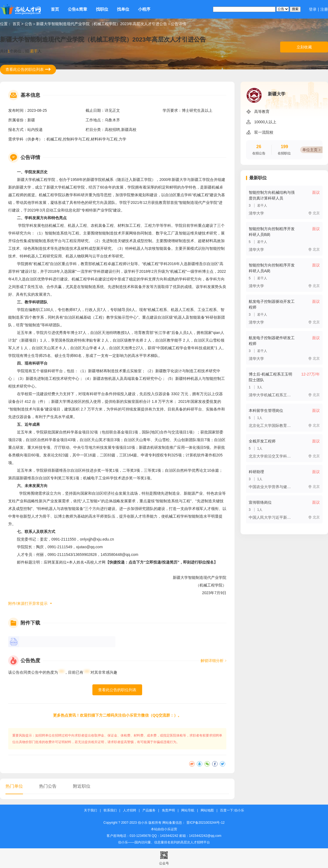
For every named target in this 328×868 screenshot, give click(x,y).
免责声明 (168, 810)
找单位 (123, 9)
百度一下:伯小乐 (232, 810)
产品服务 (149, 810)
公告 (28, 24)
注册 (324, 9)
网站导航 (188, 810)
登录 (313, 9)
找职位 (102, 9)
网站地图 (207, 810)
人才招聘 (130, 810)
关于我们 (90, 810)
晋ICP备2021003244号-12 (206, 823)
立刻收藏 (304, 47)
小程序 (144, 9)
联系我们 (110, 810)
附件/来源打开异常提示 (28, 603)
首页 (55, 9)
